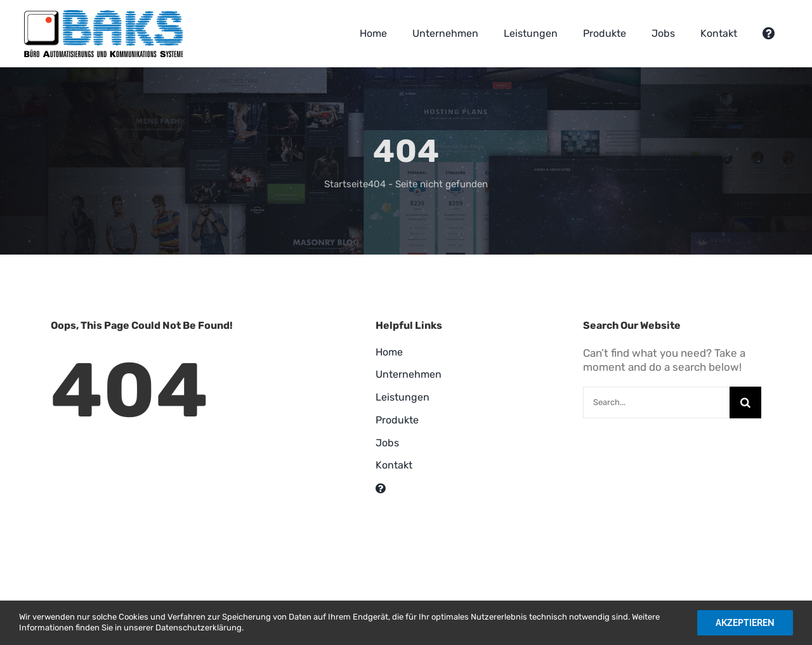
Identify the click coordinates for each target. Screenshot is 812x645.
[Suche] (745, 402)
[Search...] (656, 402)
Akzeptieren (745, 623)
